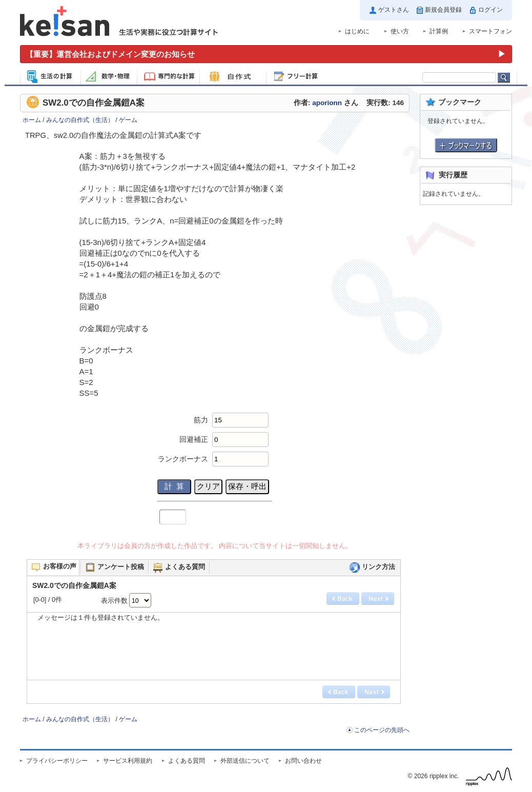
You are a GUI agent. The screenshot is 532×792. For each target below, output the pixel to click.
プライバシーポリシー (57, 761)
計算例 (439, 31)
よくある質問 (187, 761)
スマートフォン (490, 31)
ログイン (490, 10)
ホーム (32, 120)
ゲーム (128, 120)
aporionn (327, 103)
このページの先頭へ (382, 730)
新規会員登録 (443, 10)
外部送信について (245, 761)
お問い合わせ (303, 761)
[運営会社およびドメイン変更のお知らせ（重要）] (266, 54)
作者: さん (326, 103)
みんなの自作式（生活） (80, 120)
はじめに (357, 31)
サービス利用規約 (128, 761)
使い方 (400, 31)
